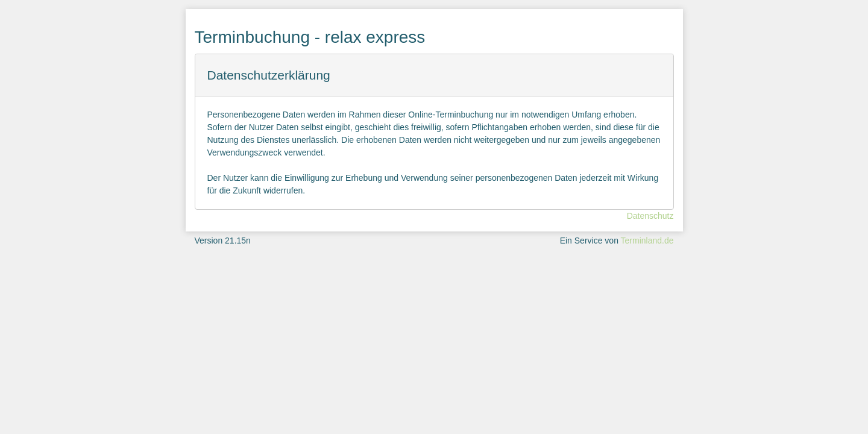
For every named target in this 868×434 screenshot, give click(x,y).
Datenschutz (650, 216)
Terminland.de (647, 241)
